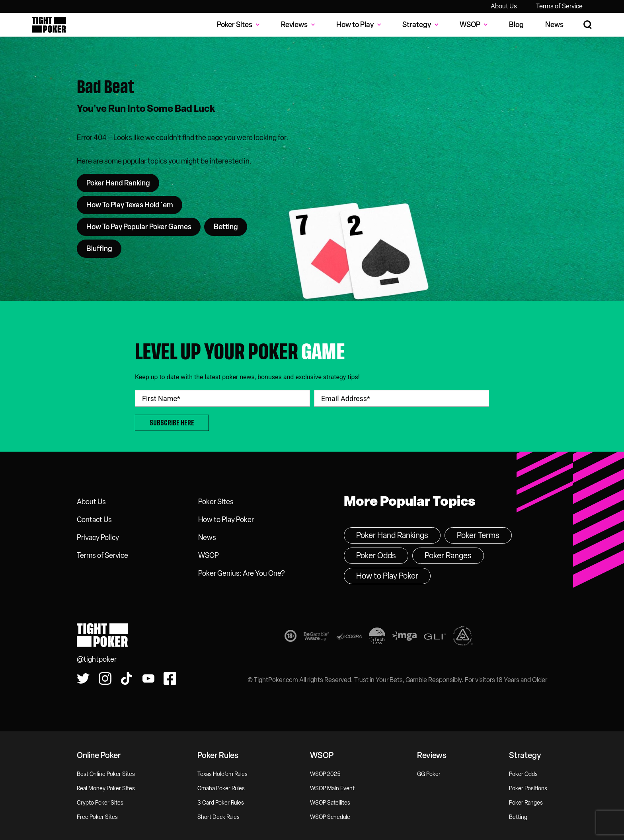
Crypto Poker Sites (100, 803)
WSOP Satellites (330, 803)
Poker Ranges (448, 555)
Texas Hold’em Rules (222, 774)
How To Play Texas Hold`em (130, 205)
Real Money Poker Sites (106, 788)
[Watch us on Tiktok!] (127, 678)
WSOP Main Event (332, 788)
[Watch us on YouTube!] (148, 678)
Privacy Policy (98, 538)
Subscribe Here (172, 423)
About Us (504, 6)
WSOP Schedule (330, 817)
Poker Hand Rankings (392, 535)
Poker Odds (376, 555)
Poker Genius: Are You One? (241, 573)
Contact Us (94, 520)
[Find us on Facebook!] (170, 678)
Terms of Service (559, 6)
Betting (226, 227)
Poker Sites (216, 502)
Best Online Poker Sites (106, 774)
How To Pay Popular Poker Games (139, 227)
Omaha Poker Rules (221, 788)
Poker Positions (528, 788)
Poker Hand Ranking (118, 183)
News (554, 25)
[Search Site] (588, 25)
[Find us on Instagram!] (105, 678)
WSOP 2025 (325, 774)
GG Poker (429, 774)
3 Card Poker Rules (221, 803)
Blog (516, 25)
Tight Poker (49, 25)
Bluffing (99, 249)
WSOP (209, 555)
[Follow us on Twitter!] (83, 678)
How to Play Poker (226, 520)
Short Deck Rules (218, 817)
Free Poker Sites (97, 817)
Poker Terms (478, 535)
